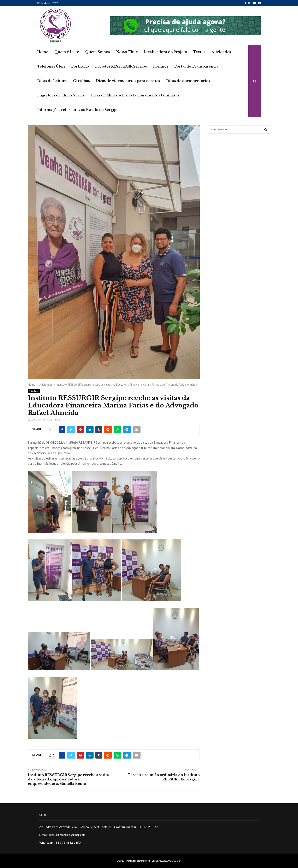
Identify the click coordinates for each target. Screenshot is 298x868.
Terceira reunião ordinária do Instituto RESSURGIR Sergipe (164, 777)
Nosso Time (127, 52)
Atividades (221, 52)
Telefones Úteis (51, 66)
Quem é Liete (67, 52)
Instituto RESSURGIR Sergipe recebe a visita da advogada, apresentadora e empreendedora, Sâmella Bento (68, 779)
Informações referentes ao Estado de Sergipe (78, 110)
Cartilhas (81, 81)
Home (43, 52)
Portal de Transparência (196, 66)
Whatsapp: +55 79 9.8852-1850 (60, 842)
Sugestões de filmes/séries (61, 95)
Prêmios (161, 66)
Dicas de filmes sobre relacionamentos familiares (135, 95)
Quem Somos (98, 52)
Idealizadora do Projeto (166, 52)
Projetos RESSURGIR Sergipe (121, 66)
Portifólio (80, 66)
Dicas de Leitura (52, 81)
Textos (199, 52)
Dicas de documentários (188, 81)
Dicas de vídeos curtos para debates (128, 81)
